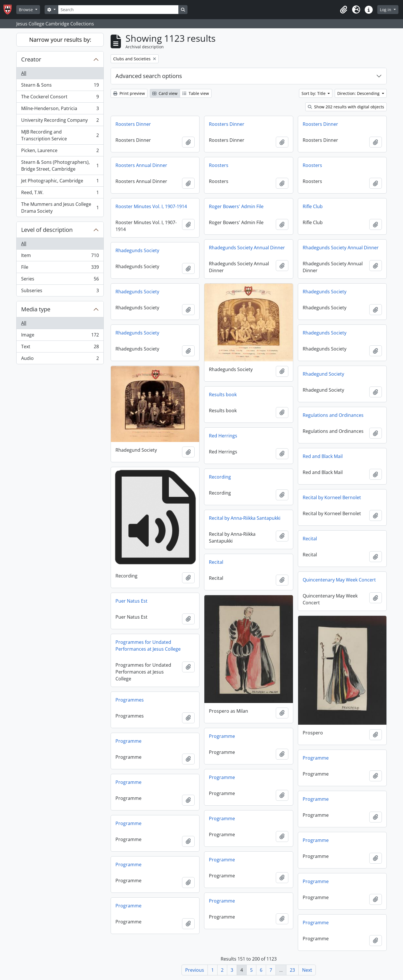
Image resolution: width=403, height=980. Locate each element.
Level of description (47, 230)
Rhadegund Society (323, 374)
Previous (195, 970)
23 (292, 970)
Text (60, 348)
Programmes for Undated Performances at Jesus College (148, 646)
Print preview (129, 93)
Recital (310, 539)
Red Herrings (223, 436)
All (24, 73)
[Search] (118, 10)
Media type (36, 309)
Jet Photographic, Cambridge (60, 182)
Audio (60, 359)
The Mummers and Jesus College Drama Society (60, 208)
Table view (196, 93)
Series (60, 280)
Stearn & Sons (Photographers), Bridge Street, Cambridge (60, 166)
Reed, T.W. (60, 194)
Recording (220, 477)
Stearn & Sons (60, 86)
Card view (165, 93)
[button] (344, 10)
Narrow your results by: (60, 40)
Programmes (130, 700)
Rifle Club (313, 206)
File (60, 268)
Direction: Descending (359, 93)
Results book (223, 395)
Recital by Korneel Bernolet (332, 497)
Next (307, 970)
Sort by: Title (314, 93)
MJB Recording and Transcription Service (60, 135)
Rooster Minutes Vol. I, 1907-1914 (151, 206)
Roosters (219, 165)
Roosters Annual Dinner (141, 165)
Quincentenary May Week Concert (339, 580)
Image (60, 336)
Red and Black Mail (323, 456)
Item (60, 257)
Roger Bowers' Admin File (236, 206)
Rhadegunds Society (137, 250)
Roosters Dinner (133, 124)
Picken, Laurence (60, 152)
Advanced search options (149, 76)
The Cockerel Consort (60, 98)
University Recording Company (60, 121)
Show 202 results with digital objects (346, 107)
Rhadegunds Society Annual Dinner (247, 248)
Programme (222, 736)
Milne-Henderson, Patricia (60, 110)
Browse (26, 10)
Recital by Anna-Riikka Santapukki (245, 518)
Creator (31, 59)
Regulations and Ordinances (333, 415)
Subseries (60, 292)
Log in (386, 10)
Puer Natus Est (131, 601)
